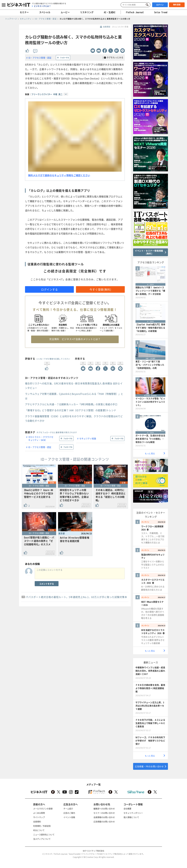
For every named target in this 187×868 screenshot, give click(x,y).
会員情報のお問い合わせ (104, 817)
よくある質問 (39, 813)
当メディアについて (42, 839)
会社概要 (127, 809)
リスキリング (87, 12)
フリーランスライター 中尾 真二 (47, 94)
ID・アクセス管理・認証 (40, 58)
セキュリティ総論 (88, 438)
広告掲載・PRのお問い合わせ (149, 766)
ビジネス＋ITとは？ (42, 6)
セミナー (24, 12)
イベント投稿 (69, 817)
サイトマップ (39, 817)
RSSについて (39, 830)
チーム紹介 (68, 809)
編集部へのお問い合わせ (104, 809)
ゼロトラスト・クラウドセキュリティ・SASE (41, 438)
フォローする (64, 58)
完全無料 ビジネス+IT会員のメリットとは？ (75, 339)
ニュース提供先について (44, 834)
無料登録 (177, 5)
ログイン (160, 5)
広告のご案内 (69, 813)
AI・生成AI (110, 12)
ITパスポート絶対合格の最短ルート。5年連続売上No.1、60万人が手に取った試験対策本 (76, 597)
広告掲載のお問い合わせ (104, 822)
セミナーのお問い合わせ (104, 813)
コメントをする (47, 584)
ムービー (65, 12)
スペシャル (45, 12)
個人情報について (131, 817)
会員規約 (37, 822)
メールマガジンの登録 (43, 809)
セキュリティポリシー (133, 813)
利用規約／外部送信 (42, 826)
